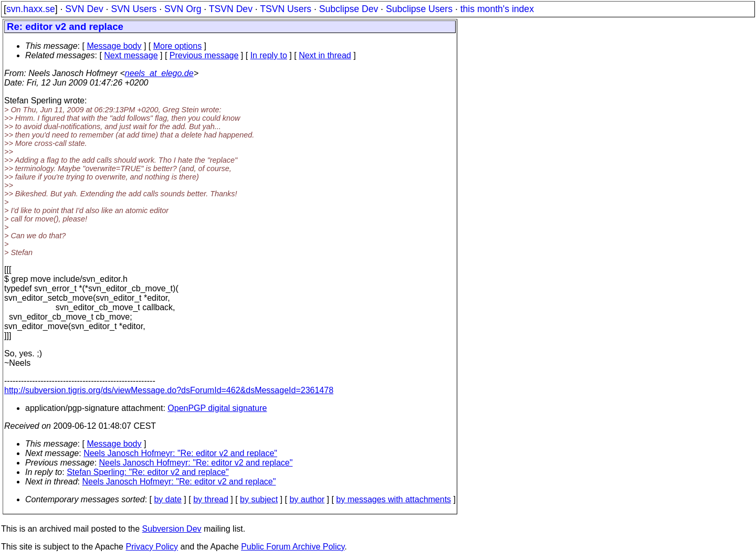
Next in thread (325, 55)
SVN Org (183, 9)
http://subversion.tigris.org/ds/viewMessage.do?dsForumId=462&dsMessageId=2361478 (169, 390)
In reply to (269, 55)
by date (167, 499)
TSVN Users (286, 9)
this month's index (497, 9)
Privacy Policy (152, 547)
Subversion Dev (172, 529)
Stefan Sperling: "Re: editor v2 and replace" (148, 472)
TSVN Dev (231, 9)
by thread (211, 499)
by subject (259, 499)
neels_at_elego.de (159, 73)
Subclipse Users (419, 9)
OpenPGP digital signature (217, 408)
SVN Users (134, 9)
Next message (131, 55)
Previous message (204, 55)
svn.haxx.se (31, 9)
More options (178, 46)
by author (307, 499)
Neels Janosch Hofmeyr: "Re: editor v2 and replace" (180, 453)
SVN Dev (84, 9)
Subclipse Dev (349, 9)
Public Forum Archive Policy (293, 547)
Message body (114, 46)
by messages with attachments (393, 499)
